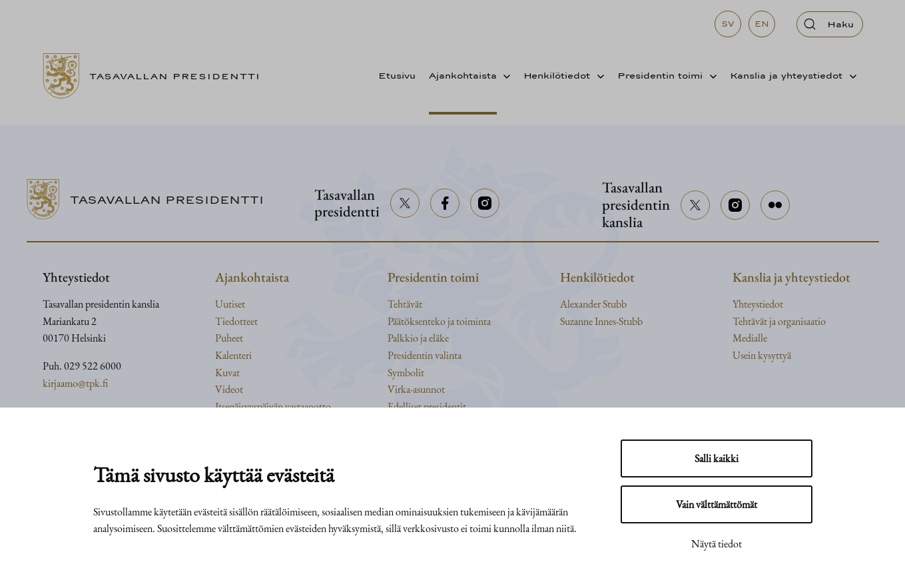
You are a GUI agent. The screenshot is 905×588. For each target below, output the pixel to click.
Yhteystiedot (758, 304)
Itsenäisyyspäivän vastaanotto (273, 407)
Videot (229, 389)
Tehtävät (405, 304)
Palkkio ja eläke (418, 338)
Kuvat (227, 373)
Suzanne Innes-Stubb (601, 321)
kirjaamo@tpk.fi (75, 383)
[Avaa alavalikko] (504, 76)
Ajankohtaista (463, 75)
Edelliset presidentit (427, 407)
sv (728, 24)
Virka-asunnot (416, 389)
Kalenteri (233, 355)
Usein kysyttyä (762, 355)
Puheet (229, 338)
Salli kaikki (717, 458)
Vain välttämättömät (717, 504)
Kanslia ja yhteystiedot (786, 75)
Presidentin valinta (425, 355)
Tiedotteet (236, 321)
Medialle (750, 338)
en (762, 24)
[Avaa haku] (830, 24)
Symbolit (406, 373)
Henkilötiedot (557, 75)
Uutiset (230, 304)
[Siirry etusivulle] (156, 76)
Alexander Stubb (593, 304)
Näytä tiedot (717, 544)
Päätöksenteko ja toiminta (439, 321)
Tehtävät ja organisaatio (779, 321)
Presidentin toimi (660, 75)
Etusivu (397, 75)
